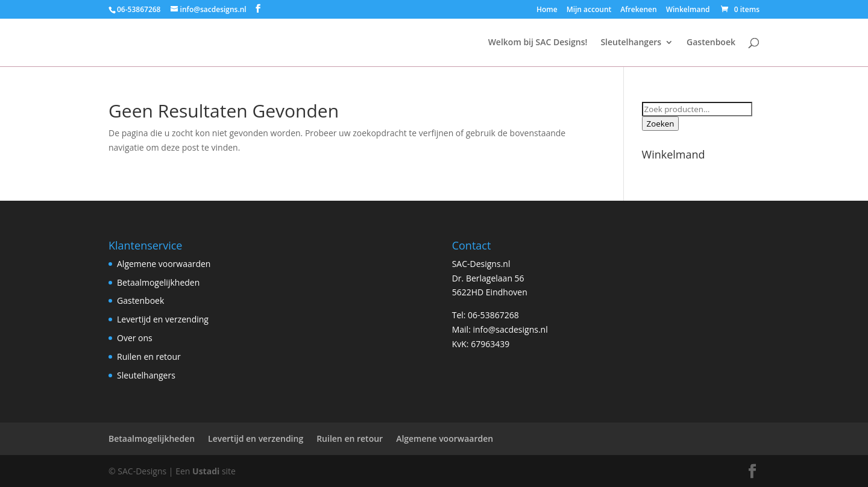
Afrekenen (638, 10)
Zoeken (661, 124)
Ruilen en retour (149, 357)
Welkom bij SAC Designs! (538, 43)
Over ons (135, 338)
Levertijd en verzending (163, 319)
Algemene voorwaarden (164, 264)
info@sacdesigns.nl (510, 329)
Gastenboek (711, 43)
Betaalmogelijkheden (158, 282)
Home (547, 10)
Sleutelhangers (631, 43)
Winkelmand (688, 10)
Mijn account (589, 10)
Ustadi (206, 471)
